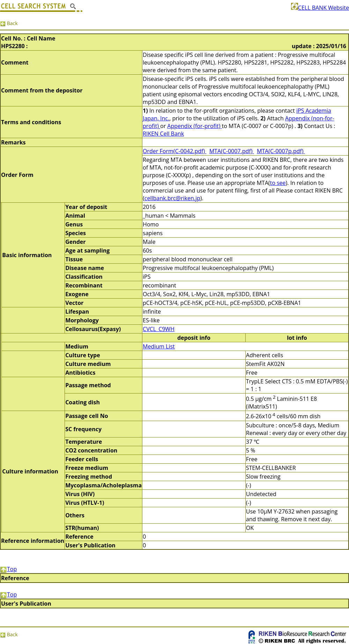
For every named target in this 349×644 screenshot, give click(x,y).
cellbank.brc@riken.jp (172, 198)
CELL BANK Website (320, 8)
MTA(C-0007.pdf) (232, 151)
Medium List (159, 346)
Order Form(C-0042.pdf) (174, 151)
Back (9, 23)
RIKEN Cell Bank (163, 134)
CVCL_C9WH (159, 329)
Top (8, 569)
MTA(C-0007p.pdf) (281, 151)
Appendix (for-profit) (194, 126)
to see (278, 183)
